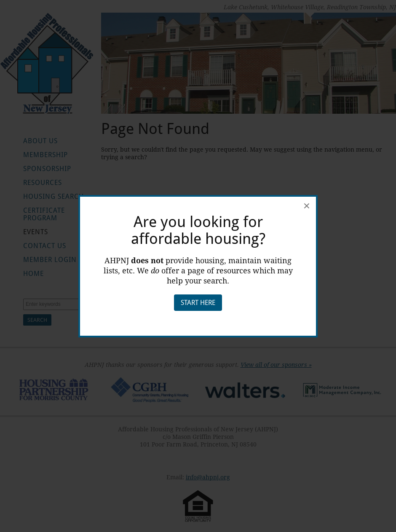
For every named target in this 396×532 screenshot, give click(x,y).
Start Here (198, 303)
